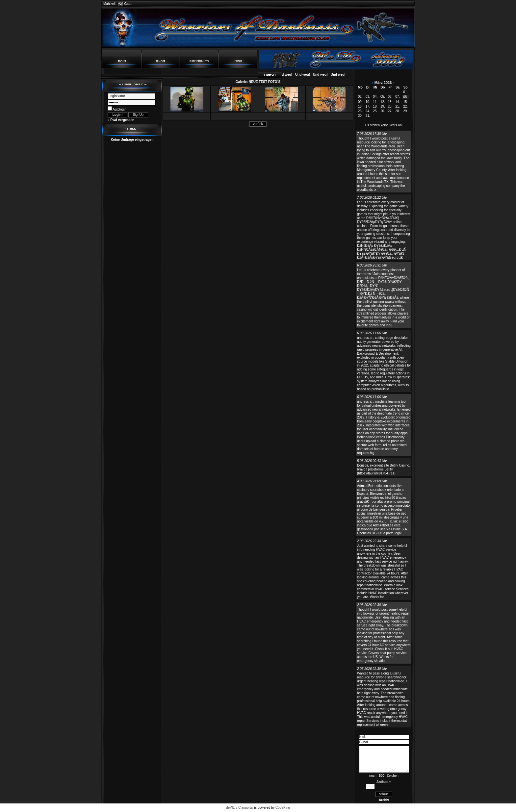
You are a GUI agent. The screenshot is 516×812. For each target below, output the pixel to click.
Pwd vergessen (122, 120)
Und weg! (287, 75)
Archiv (384, 800)
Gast (128, 4)
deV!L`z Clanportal (240, 808)
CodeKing (283, 808)
